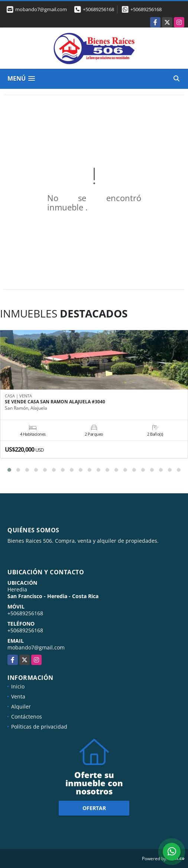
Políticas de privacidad (39, 727)
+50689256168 (98, 9)
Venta (18, 696)
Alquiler (21, 706)
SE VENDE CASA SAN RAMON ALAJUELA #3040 (55, 402)
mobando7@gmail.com (36, 647)
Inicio (18, 686)
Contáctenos (27, 717)
